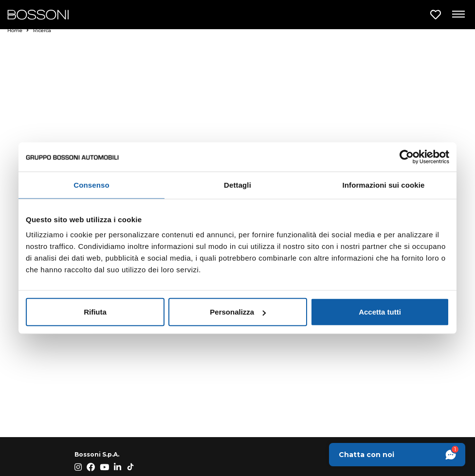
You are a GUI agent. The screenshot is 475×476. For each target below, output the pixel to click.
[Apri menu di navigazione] (458, 15)
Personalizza (238, 312)
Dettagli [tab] (237, 185)
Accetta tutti (380, 312)
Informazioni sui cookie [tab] (384, 185)
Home (18, 30)
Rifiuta (95, 312)
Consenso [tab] (91, 185)
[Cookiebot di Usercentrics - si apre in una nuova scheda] (407, 157)
